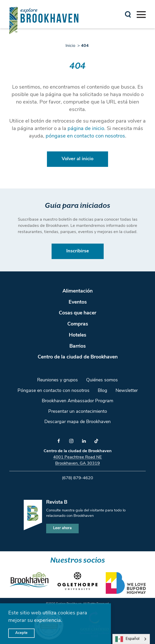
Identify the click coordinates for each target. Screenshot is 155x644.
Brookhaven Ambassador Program (77, 401)
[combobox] (131, 639)
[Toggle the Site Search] (128, 14)
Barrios (77, 346)
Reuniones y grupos (58, 380)
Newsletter (127, 391)
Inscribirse (78, 251)
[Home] (44, 20)
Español (127, 639)
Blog (103, 391)
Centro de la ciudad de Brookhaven (78, 357)
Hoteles (77, 335)
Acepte (21, 633)
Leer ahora (62, 528)
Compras (78, 324)
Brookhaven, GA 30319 (77, 463)
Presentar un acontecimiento (78, 412)
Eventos (78, 302)
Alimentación (77, 291)
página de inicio (86, 129)
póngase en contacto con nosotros (85, 136)
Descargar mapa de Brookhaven (77, 422)
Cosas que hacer (77, 313)
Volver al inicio (77, 159)
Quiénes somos (102, 380)
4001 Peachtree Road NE (77, 457)
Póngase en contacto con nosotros (54, 391)
